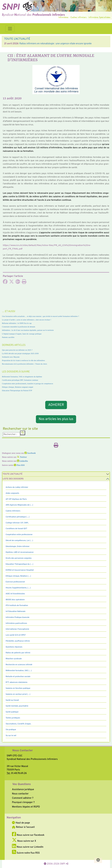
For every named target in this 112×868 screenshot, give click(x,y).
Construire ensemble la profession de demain (19, 327)
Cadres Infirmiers (13, 511)
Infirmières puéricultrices (16, 623)
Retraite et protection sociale (18, 677)
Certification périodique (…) (18, 517)
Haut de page (21, 823)
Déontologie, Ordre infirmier (18, 546)
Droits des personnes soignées (19, 558)
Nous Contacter (23, 751)
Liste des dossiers (13, 479)
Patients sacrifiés (8, 337)
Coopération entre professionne (19, 535)
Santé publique (12, 712)
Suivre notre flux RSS (26, 853)
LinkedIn (22, 461)
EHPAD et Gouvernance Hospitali (20, 570)
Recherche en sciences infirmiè (19, 665)
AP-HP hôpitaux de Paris (16, 499)
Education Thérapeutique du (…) (19, 564)
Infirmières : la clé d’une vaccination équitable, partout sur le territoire (28, 330)
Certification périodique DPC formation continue (20, 380)
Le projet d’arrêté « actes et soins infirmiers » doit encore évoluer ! (27, 320)
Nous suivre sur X (24, 841)
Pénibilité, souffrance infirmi (18, 641)
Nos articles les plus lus (56, 419)
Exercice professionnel (15, 582)
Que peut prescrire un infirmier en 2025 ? (17, 350)
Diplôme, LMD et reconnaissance (20, 552)
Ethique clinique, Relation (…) (18, 576)
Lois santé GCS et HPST (16, 635)
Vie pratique (11, 730)
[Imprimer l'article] (24, 283)
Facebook (30, 453)
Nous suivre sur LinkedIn (28, 847)
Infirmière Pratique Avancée (18, 617)
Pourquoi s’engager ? (23, 802)
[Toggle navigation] (10, 29)
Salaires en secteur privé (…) (18, 694)
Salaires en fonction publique (18, 688)
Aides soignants (12, 493)
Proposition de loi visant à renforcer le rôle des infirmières (23, 360)
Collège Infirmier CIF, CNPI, (17, 523)
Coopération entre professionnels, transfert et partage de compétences (28, 384)
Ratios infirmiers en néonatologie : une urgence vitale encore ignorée (55, 44)
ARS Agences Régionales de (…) (19, 505)
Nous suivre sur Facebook (28, 835)
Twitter (22, 457)
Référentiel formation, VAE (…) (19, 671)
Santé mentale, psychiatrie (17, 706)
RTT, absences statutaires (17, 682)
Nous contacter (20, 794)
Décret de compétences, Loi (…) (19, 541)
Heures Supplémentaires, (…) (18, 588)
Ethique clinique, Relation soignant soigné (18, 387)
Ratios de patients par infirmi (18, 653)
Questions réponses (14, 647)
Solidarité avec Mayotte (11, 357)
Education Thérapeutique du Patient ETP (17, 390)
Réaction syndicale (14, 659)
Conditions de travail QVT (16, 529)
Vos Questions (22, 784)
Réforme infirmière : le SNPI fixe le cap (17, 323)
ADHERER (56, 405)
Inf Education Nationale (16, 611)
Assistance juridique (23, 789)
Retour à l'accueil (23, 827)
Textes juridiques (13, 718)
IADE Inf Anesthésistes (15, 594)
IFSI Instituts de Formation (17, 606)
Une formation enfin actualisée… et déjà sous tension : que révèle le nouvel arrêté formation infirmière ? (40, 316)
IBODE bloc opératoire (15, 600)
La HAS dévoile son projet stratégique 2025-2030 (20, 353)
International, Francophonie (17, 629)
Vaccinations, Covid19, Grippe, (18, 724)
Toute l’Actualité (13, 474)
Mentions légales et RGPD (26, 807)
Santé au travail (12, 700)
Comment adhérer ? (23, 798)
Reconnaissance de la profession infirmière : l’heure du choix (25, 364)
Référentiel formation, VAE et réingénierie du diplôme (22, 377)
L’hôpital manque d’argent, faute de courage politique (22, 334)
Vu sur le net (11, 736)
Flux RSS (19, 465)
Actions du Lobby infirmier (17, 487)
